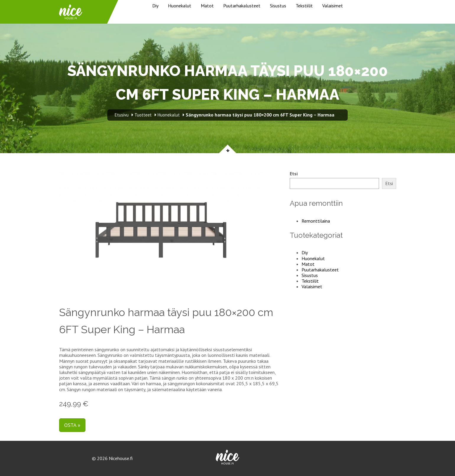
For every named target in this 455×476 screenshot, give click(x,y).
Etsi (294, 174)
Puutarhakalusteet (242, 6)
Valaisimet (333, 6)
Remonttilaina (316, 221)
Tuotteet (143, 115)
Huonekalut (180, 6)
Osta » (72, 425)
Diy (155, 6)
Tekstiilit (304, 6)
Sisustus (278, 6)
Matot (207, 6)
